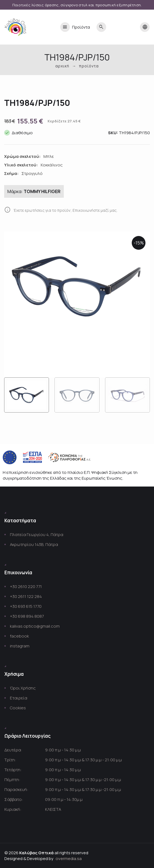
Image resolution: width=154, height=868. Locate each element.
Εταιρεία (19, 698)
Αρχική (62, 66)
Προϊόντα (75, 27)
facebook (19, 636)
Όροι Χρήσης (23, 688)
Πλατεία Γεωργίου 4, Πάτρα (37, 535)
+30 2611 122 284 (26, 596)
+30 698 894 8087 (27, 616)
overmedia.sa (69, 859)
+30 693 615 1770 (26, 606)
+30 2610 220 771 (26, 587)
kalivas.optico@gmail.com (35, 626)
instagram (20, 646)
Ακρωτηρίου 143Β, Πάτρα (34, 544)
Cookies (18, 708)
